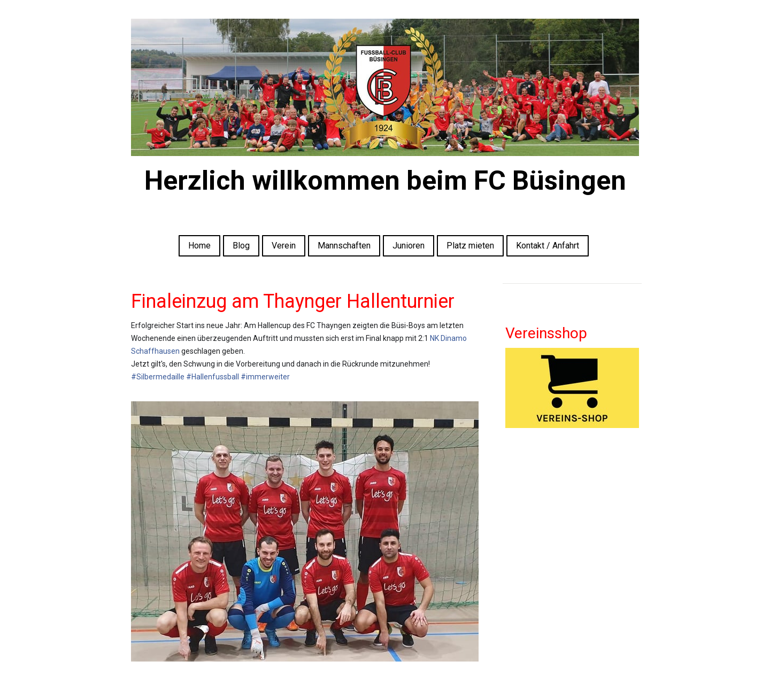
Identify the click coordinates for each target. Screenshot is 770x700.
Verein (284, 246)
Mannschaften (344, 246)
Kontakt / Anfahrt (548, 246)
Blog (241, 246)
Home (199, 246)
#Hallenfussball (213, 377)
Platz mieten (470, 246)
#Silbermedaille (158, 377)
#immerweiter (265, 377)
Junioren (409, 246)
